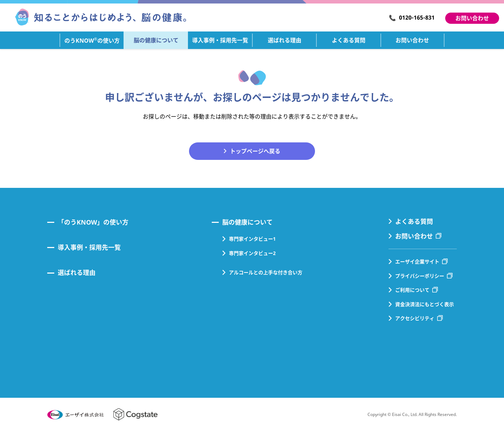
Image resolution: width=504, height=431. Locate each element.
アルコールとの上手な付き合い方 (266, 272)
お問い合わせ (472, 18)
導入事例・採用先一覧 (89, 247)
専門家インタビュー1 (252, 239)
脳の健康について (247, 222)
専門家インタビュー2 (252, 253)
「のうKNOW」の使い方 (93, 222)
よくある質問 (414, 221)
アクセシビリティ (415, 318)
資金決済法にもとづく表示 (425, 304)
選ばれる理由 (77, 273)
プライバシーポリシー (420, 276)
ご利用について (412, 290)
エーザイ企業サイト (417, 262)
